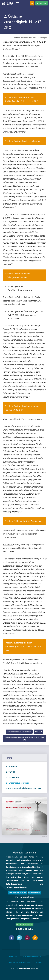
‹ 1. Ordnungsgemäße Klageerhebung (19, 732)
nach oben (39, 732)
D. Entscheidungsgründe (18, 783)
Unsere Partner (34, 893)
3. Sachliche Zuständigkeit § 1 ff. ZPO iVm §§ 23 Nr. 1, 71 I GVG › (25, 738)
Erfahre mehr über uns (18, 893)
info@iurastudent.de (24, 924)
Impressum (13, 956)
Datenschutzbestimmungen (20, 962)
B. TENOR (11, 772)
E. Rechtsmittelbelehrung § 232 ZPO (23, 788)
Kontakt (39, 962)
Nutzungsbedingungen (32, 956)
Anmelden (42, 3)
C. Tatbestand (13, 777)
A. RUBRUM (12, 766)
